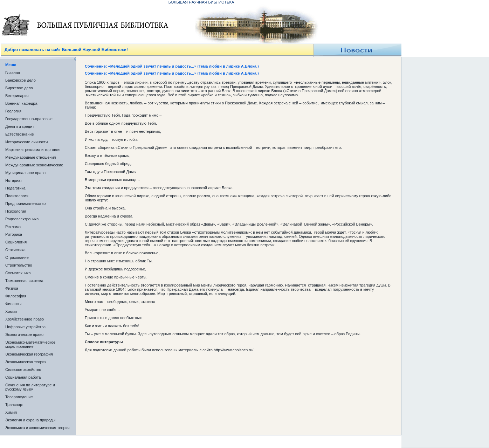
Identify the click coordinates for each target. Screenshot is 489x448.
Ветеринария (17, 96)
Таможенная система (24, 281)
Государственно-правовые (29, 119)
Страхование (17, 257)
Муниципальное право (25, 173)
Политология (17, 196)
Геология (13, 111)
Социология (16, 242)
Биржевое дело (19, 88)
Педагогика (15, 188)
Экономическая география (29, 354)
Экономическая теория (26, 362)
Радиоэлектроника (22, 219)
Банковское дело (20, 80)
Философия (16, 296)
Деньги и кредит (20, 126)
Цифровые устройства (25, 327)
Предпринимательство (25, 204)
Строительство (19, 265)
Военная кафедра (21, 103)
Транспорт (15, 405)
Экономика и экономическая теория (37, 428)
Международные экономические (34, 165)
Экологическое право (24, 335)
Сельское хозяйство (23, 370)
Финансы (13, 304)
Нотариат (14, 180)
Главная (13, 73)
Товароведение (19, 397)
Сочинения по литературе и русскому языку (30, 387)
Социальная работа (23, 377)
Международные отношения (31, 157)
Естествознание (20, 134)
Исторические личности (26, 142)
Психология (16, 211)
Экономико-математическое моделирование (30, 344)
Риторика (14, 234)
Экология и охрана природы (30, 420)
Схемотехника (18, 273)
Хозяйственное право (25, 319)
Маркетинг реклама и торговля (33, 150)
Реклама (13, 227)
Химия (11, 311)
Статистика (15, 250)
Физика (12, 288)
